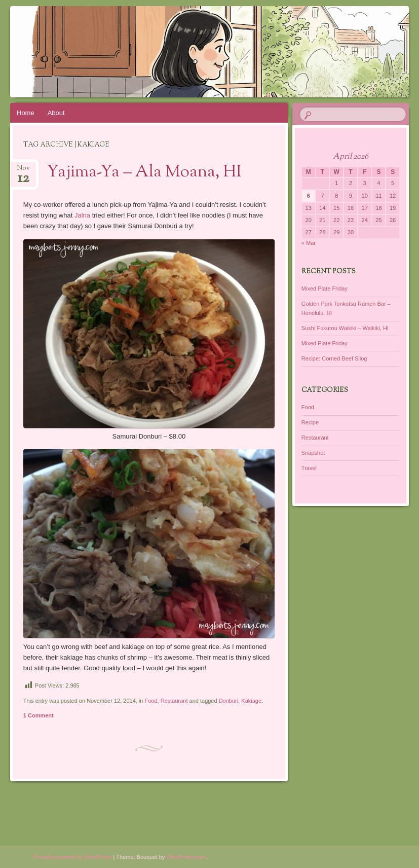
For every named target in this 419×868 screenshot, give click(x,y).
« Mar (309, 243)
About (56, 113)
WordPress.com (186, 857)
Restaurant (174, 701)
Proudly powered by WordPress (72, 857)
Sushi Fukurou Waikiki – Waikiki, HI (345, 328)
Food (151, 701)
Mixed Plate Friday (325, 288)
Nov (23, 171)
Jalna (82, 215)
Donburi (229, 701)
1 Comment (39, 715)
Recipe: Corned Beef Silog (334, 358)
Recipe (310, 422)
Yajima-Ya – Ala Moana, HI (144, 172)
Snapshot (313, 453)
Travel (309, 468)
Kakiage (251, 701)
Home (26, 113)
